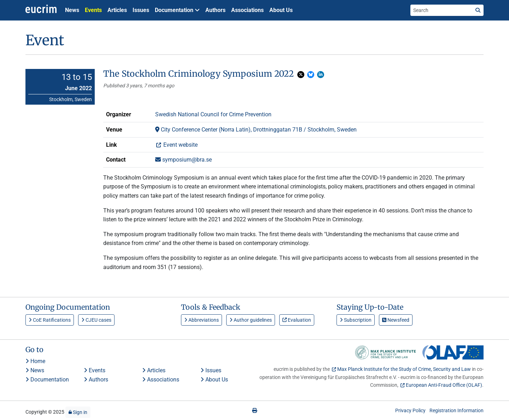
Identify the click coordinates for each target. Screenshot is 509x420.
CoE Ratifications (50, 320)
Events (93, 10)
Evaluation (297, 320)
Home (35, 361)
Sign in (78, 412)
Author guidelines (251, 320)
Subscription (356, 320)
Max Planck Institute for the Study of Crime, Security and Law (404, 369)
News (72, 10)
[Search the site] (441, 10)
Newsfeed (396, 320)
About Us (281, 10)
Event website (180, 145)
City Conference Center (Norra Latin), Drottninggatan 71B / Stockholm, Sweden (256, 130)
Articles (117, 10)
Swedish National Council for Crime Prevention (213, 114)
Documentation (47, 380)
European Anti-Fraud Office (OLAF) (444, 385)
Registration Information (457, 410)
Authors (215, 10)
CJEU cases (96, 320)
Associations (247, 10)
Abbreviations (201, 320)
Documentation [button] (177, 10)
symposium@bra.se (183, 160)
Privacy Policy (410, 410)
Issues (141, 10)
